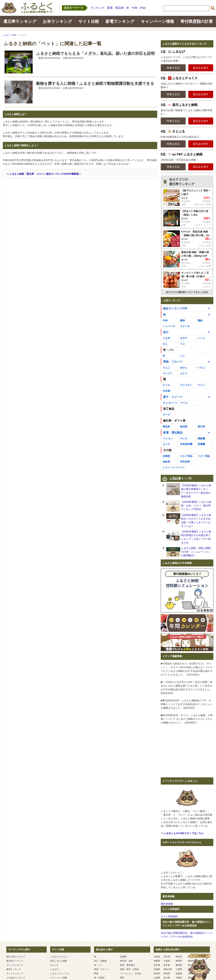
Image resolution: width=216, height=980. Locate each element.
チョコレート (170, 403)
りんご (166, 368)
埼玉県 (167, 957)
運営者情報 (167, 904)
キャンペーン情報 (157, 21)
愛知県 (179, 965)
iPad (143, 8)
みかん (184, 368)
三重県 (179, 969)
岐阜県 (179, 957)
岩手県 (157, 965)
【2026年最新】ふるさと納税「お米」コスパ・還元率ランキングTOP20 (196, 506)
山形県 (157, 978)
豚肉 (182, 320)
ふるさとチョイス (59, 957)
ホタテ (184, 338)
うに (182, 344)
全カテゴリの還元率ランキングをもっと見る (187, 292)
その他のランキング (16, 978)
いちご (201, 368)
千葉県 (167, 961)
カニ (165, 344)
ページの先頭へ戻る (199, 967)
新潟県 (167, 974)
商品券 (119, 8)
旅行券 (201, 427)
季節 (122, 978)
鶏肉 (200, 320)
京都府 (179, 978)
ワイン (201, 385)
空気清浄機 (186, 444)
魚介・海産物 (100, 961)
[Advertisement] (32, 205)
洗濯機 (201, 444)
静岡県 (179, 961)
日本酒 (166, 391)
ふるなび (54, 969)
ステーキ (185, 326)
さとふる (54, 965)
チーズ (166, 415)
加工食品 (169, 409)
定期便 (166, 456)
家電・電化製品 (173, 433)
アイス (184, 403)
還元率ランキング (20, 21)
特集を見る (173, 68)
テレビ (184, 438)
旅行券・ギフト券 (174, 421)
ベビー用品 (204, 456)
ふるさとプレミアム (60, 974)
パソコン (168, 438)
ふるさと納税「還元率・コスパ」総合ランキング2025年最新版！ (45, 174)
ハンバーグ (169, 326)
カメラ (166, 444)
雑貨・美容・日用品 (129, 969)
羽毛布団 (185, 462)
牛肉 (135, 8)
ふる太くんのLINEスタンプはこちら (184, 833)
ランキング (97, 8)
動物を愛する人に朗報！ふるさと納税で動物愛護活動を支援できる (95, 83)
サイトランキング (15, 974)
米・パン (169, 350)
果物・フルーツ (173, 362)
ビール (166, 385)
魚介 (166, 332)
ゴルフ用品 (186, 456)
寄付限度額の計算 (197, 21)
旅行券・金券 (126, 961)
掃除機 (201, 438)
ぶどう (184, 373)
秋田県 (157, 974)
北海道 (157, 957)
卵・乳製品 (99, 978)
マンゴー (168, 373)
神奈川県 (168, 969)
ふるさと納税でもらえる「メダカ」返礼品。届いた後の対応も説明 (95, 53)
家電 (110, 8)
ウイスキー (186, 385)
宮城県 (157, 969)
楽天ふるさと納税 (59, 961)
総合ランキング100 (175, 308)
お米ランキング (57, 21)
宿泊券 (184, 427)
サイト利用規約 (169, 916)
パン (182, 356)
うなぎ (166, 338)
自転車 (166, 462)
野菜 (96, 974)
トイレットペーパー (174, 467)
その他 (167, 450)
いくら (201, 338)
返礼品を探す (201, 68)
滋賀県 (179, 974)
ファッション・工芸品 (131, 974)
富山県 (167, 978)
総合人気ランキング (16, 957)
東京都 (167, 965)
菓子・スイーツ (173, 397)
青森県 (157, 961)
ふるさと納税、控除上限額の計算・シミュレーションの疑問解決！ (196, 552)
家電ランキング (120, 21)
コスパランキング (15, 965)
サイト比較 (89, 21)
